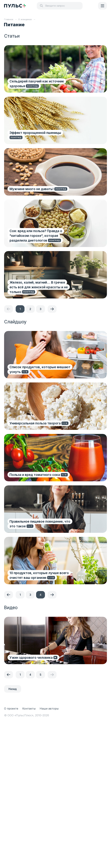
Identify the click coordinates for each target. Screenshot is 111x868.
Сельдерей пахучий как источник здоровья (37, 84)
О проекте (11, 709)
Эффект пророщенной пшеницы (35, 133)
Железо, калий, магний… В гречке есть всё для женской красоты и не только (39, 287)
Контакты (29, 709)
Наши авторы (49, 709)
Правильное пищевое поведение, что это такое (40, 524)
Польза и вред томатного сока (35, 475)
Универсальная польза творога (35, 423)
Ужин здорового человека (31, 658)
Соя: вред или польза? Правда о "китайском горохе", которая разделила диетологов (36, 236)
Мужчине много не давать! (31, 189)
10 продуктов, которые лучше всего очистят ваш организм (39, 575)
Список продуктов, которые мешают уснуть (40, 369)
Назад (13, 689)
